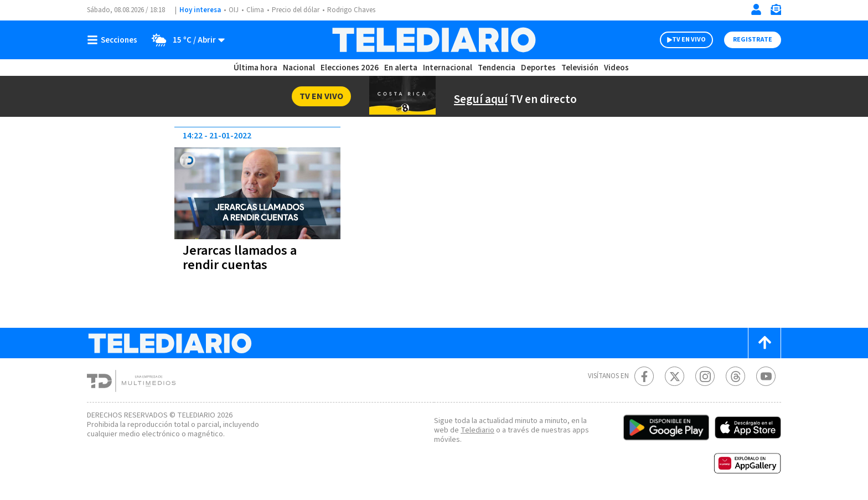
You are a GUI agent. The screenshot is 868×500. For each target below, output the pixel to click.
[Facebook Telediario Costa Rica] (644, 376)
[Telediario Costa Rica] (434, 40)
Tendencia (497, 68)
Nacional (298, 68)
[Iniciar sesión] (756, 9)
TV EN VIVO (679, 40)
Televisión (579, 68)
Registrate (751, 40)
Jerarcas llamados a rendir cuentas (242, 258)
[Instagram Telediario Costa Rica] (705, 376)
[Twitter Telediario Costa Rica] (675, 376)
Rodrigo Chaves (357, 10)
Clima (256, 10)
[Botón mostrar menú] (115, 40)
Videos (616, 68)
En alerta (403, 68)
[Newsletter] (776, 12)
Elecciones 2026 (350, 68)
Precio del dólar (298, 10)
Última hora (255, 68)
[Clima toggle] (185, 40)
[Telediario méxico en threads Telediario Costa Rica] (735, 376)
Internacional (449, 68)
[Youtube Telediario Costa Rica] (766, 376)
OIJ (234, 10)
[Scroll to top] (764, 343)
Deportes (539, 68)
